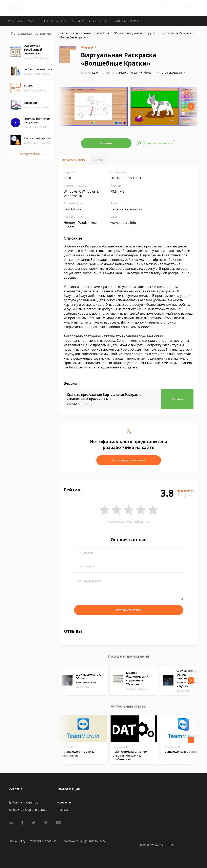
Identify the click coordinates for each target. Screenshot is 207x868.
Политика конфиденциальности (84, 841)
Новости (100, 21)
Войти (159, 7)
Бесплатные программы (76, 33)
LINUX (48, 21)
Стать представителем (129, 460)
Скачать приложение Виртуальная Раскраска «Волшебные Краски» (104, 397)
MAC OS (33, 21)
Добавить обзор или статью (28, 810)
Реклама (64, 810)
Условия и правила (43, 841)
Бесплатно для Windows (135, 73)
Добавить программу (24, 802)
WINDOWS (15, 21)
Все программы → (31, 154)
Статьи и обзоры (126, 21)
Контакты (64, 802)
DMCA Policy (17, 841)
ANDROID (78, 21)
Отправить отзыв (129, 610)
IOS (63, 21)
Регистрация (174, 7)
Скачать (106, 143)
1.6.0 (89, 73)
